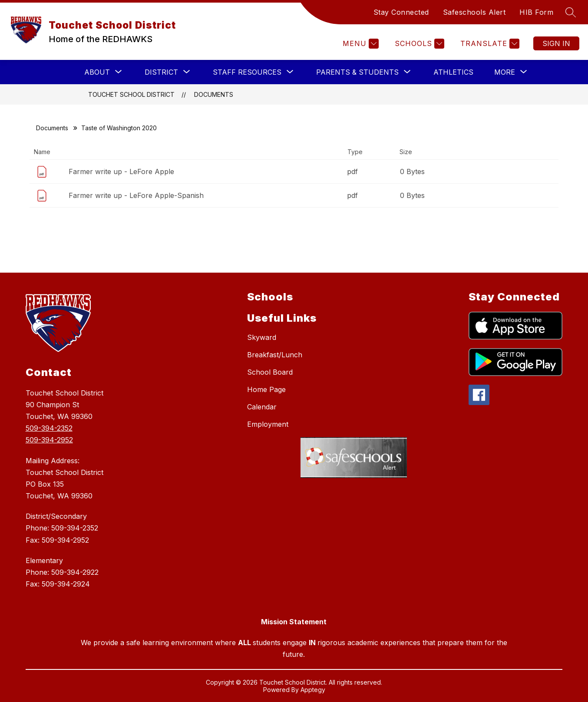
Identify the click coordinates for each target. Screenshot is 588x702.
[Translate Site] (489, 44)
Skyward (262, 337)
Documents (214, 94)
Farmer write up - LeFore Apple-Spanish (136, 195)
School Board (270, 372)
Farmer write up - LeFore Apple (121, 171)
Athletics (453, 72)
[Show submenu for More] (505, 72)
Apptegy (313, 690)
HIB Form (536, 12)
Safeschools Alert (474, 12)
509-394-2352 (49, 428)
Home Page (266, 389)
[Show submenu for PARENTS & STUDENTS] (357, 72)
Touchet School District (131, 94)
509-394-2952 (49, 440)
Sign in (556, 43)
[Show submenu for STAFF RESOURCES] (247, 72)
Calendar (262, 407)
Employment (268, 424)
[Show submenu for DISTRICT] (161, 72)
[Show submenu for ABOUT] (97, 72)
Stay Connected (401, 12)
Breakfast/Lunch (275, 355)
